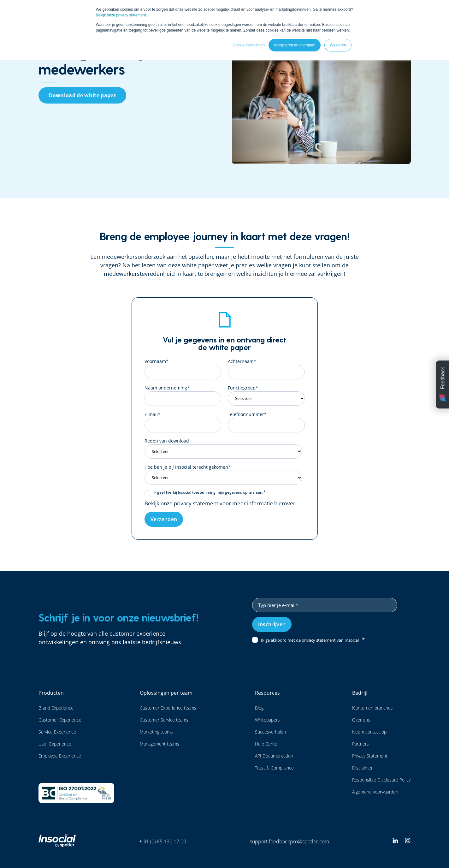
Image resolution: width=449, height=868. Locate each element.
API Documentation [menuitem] (274, 756)
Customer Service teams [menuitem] (164, 720)
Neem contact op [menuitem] (369, 732)
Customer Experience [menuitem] (60, 720)
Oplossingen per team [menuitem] (166, 693)
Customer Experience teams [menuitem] (168, 708)
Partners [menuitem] (360, 744)
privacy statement (196, 503)
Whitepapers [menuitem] (267, 720)
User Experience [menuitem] (55, 744)
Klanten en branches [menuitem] (372, 708)
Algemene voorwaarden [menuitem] (375, 792)
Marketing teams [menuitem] (156, 732)
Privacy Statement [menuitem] (370, 756)
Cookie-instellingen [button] (249, 45)
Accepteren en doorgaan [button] (295, 45)
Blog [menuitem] (259, 708)
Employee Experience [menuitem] (60, 756)
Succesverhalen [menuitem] (270, 732)
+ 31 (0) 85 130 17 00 (163, 841)
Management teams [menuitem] (160, 744)
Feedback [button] (443, 384)
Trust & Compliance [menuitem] (274, 768)
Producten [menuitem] (51, 693)
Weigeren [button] (338, 45)
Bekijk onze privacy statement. (121, 15)
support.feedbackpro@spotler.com (289, 841)
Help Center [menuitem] (267, 744)
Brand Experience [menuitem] (56, 708)
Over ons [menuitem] (361, 720)
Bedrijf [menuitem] (360, 693)
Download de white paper (82, 95)
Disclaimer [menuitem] (362, 768)
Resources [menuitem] (267, 693)
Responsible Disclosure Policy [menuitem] (381, 780)
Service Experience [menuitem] (57, 732)
